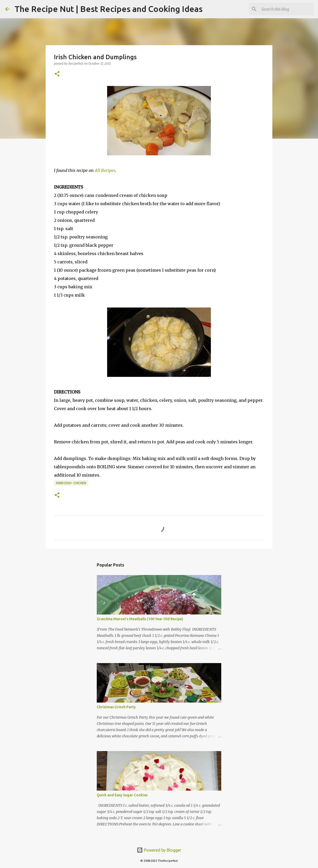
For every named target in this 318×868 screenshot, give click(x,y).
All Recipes (105, 170)
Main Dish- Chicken (71, 483)
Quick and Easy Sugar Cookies (122, 795)
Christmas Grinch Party (116, 707)
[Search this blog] (287, 9)
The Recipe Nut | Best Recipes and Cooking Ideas (109, 9)
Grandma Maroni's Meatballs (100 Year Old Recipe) (140, 619)
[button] (57, 74)
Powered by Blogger (159, 850)
